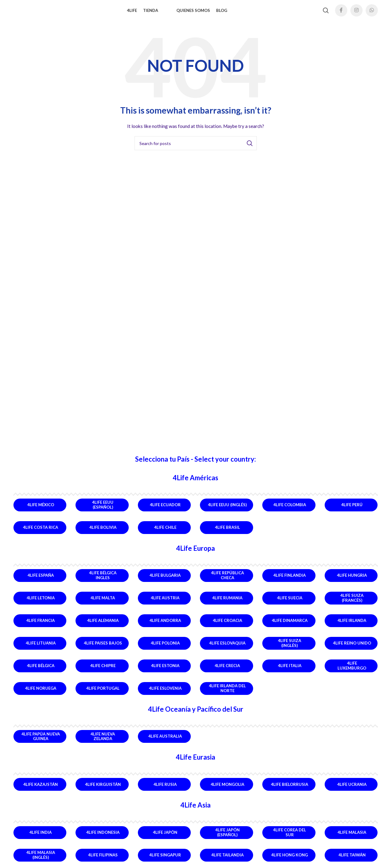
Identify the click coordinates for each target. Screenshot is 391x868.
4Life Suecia (290, 603)
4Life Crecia (227, 671)
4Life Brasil (227, 533)
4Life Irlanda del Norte (227, 694)
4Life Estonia (165, 671)
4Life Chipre (103, 671)
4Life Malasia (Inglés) (41, 860)
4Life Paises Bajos (103, 648)
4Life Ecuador (165, 510)
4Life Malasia (352, 837)
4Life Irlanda (352, 626)
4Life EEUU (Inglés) (227, 510)
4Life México (41, 510)
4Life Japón (165, 837)
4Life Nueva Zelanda (103, 742)
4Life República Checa (227, 581)
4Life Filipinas (103, 860)
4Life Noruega (41, 694)
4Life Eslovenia (165, 694)
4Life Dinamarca (290, 626)
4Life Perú (352, 510)
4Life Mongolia (227, 790)
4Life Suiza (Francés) (352, 603)
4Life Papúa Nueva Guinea (41, 742)
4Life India (41, 837)
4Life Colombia (290, 510)
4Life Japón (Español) (227, 838)
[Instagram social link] (356, 13)
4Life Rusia (165, 790)
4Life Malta (103, 603)
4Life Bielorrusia (290, 790)
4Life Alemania (103, 626)
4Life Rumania (227, 603)
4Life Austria (165, 603)
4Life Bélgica (41, 671)
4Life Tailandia (227, 860)
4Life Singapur (165, 860)
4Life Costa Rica (41, 533)
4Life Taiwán (352, 860)
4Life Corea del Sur (290, 838)
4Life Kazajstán (41, 790)
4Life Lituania (41, 648)
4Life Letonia (41, 603)
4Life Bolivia (103, 533)
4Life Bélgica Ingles (103, 581)
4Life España (41, 581)
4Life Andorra (165, 626)
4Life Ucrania (352, 790)
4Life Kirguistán (103, 790)
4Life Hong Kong (290, 860)
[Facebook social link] (341, 13)
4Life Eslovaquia (227, 648)
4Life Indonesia (103, 837)
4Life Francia (41, 626)
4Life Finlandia (290, 581)
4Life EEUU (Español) (103, 510)
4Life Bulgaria (165, 581)
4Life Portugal (103, 694)
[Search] (326, 13)
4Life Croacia (227, 626)
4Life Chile (165, 533)
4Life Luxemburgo (352, 671)
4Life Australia (165, 742)
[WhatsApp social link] (372, 13)
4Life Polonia (165, 648)
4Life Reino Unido (352, 648)
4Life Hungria (352, 581)
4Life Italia (290, 671)
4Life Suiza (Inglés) (290, 648)
